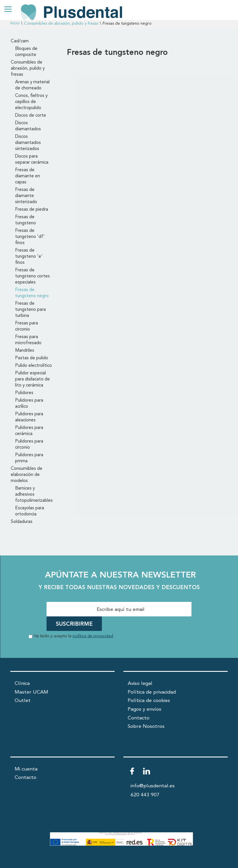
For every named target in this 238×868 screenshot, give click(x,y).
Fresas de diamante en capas (28, 176)
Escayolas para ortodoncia (30, 511)
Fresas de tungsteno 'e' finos (29, 257)
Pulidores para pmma (29, 458)
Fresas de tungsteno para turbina (30, 310)
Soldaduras (22, 522)
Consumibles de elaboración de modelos (27, 475)
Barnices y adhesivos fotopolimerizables (34, 495)
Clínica (22, 684)
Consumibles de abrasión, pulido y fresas (61, 24)
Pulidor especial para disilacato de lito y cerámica (32, 379)
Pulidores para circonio (29, 444)
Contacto (139, 718)
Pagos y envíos (145, 709)
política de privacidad (93, 636)
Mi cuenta (26, 769)
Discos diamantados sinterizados (28, 143)
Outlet (23, 701)
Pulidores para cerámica (29, 431)
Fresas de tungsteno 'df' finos (30, 237)
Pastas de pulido (32, 358)
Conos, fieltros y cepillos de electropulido (31, 102)
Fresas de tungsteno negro (32, 293)
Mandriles (25, 351)
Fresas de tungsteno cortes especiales (32, 276)
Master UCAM (32, 692)
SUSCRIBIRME (74, 624)
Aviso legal (140, 684)
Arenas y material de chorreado (32, 85)
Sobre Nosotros (146, 727)
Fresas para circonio (27, 326)
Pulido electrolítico (33, 366)
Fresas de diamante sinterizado (26, 196)
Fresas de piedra (32, 210)
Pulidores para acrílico (29, 404)
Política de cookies (149, 701)
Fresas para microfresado (28, 340)
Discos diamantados (28, 126)
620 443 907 (145, 795)
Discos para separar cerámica (32, 159)
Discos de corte (31, 116)
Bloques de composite (26, 52)
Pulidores (24, 393)
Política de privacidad (152, 692)
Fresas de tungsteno (26, 220)
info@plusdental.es (153, 786)
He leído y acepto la (74, 636)
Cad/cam (20, 41)
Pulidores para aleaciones (29, 417)
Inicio (15, 23)
